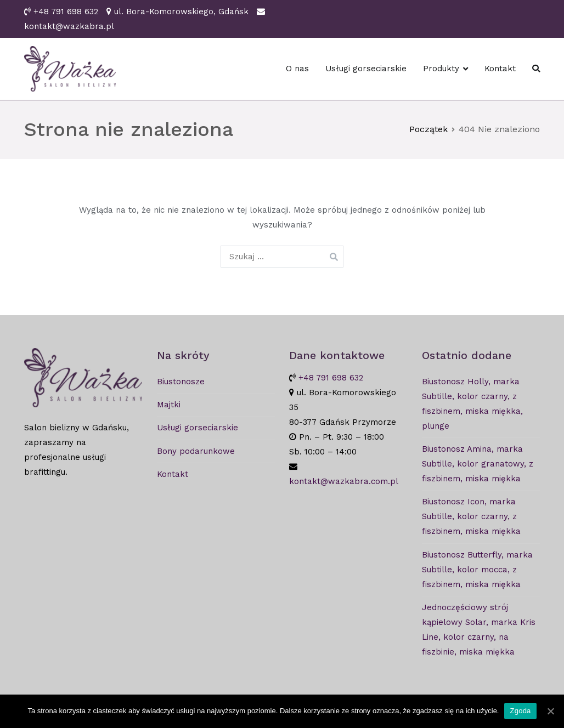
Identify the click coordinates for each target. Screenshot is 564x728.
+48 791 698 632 (66, 12)
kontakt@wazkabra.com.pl (344, 481)
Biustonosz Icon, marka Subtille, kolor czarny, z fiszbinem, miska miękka (471, 516)
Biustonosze (181, 382)
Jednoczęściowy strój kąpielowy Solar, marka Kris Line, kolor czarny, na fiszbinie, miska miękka (479, 630)
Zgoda (520, 711)
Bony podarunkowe (196, 451)
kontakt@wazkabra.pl (69, 26)
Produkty (441, 69)
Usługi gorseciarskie (366, 69)
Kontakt (500, 69)
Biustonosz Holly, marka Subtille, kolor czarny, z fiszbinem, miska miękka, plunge (472, 404)
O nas (297, 69)
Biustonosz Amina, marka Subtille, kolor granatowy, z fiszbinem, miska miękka (478, 464)
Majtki (169, 405)
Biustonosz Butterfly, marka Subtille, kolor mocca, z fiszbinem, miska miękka (477, 570)
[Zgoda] (550, 711)
